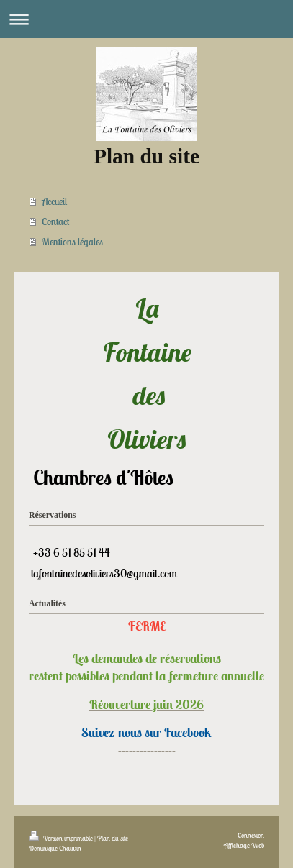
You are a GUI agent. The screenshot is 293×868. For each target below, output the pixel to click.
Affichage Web (244, 845)
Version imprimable (62, 838)
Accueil (54, 201)
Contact (55, 221)
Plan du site (113, 838)
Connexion (251, 835)
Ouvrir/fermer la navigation (146, 19)
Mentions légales (72, 242)
